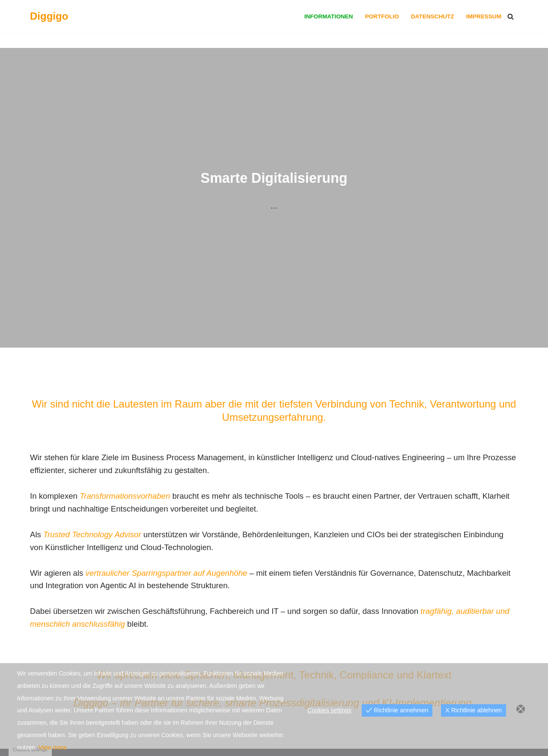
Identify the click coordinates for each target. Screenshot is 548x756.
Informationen (329, 16)
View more (53, 747)
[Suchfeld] (511, 16)
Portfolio (382, 16)
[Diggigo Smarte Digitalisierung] (49, 16)
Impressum (484, 16)
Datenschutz (433, 16)
